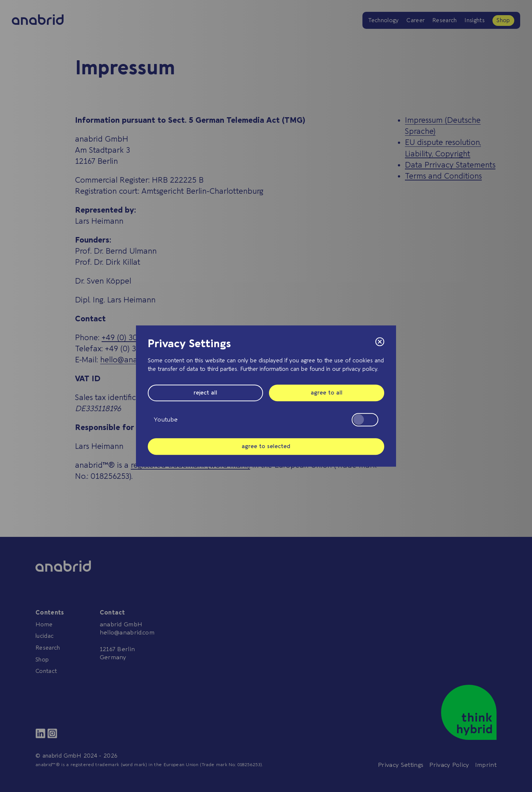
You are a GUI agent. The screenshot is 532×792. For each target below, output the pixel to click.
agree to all (327, 393)
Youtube (266, 420)
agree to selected (266, 446)
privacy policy (360, 369)
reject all (205, 393)
